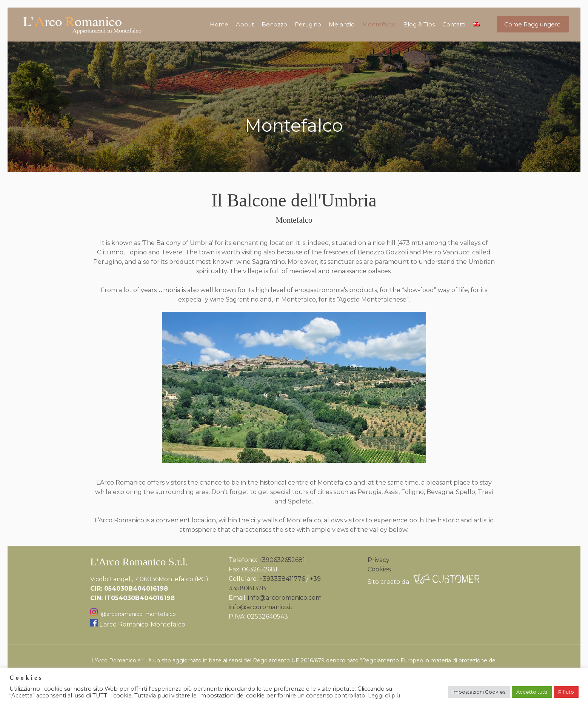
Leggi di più (384, 696)
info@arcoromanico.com (285, 598)
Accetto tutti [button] (532, 692)
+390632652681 (282, 560)
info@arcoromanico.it (261, 607)
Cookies (379, 569)
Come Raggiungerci (533, 24)
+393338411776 (282, 579)
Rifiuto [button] (566, 692)
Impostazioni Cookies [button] (479, 692)
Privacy (379, 560)
